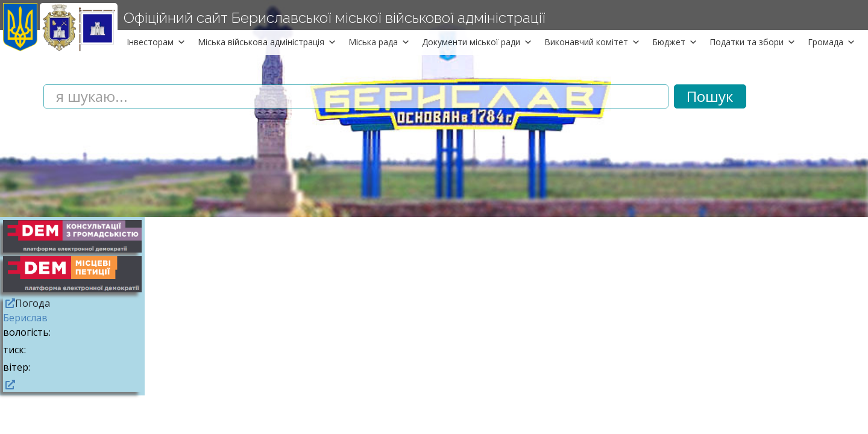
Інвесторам (156, 42)
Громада (832, 42)
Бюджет (675, 42)
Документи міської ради (477, 42)
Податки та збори (753, 42)
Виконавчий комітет (592, 42)
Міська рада (379, 42)
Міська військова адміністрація (267, 42)
